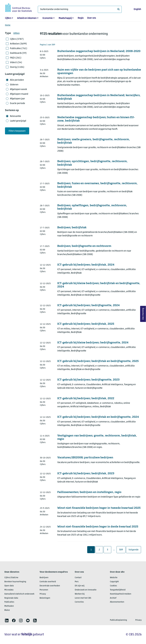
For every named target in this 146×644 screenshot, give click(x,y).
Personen (44, 590)
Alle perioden (17, 80)
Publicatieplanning (118, 620)
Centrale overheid (48, 582)
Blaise (7, 610)
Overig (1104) (17, 67)
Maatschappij (65, 18)
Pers (77, 582)
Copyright (114, 582)
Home (8, 25)
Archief (113, 598)
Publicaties (9, 602)
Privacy (43, 594)
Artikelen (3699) (18, 44)
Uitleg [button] (16, 33)
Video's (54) (16, 63)
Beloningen (45, 598)
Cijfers (8, 18)
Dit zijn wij (80, 586)
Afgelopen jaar (17, 99)
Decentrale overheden (50, 586)
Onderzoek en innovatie (86, 590)
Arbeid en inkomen (27, 18)
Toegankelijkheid (118, 590)
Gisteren (14, 85)
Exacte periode (18, 103)
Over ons (91, 18)
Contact (78, 578)
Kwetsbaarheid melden (121, 594)
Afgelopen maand (19, 94)
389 (122, 550)
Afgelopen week (18, 89)
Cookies (113, 586)
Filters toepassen (17, 131)
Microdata (9, 590)
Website (114, 578)
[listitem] (7, 620)
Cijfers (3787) (17, 39)
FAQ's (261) (16, 58)
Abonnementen (117, 602)
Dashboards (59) (18, 53)
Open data (9, 586)
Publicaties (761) (19, 48)
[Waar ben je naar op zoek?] (80, 9)
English (137, 9)
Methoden (9, 606)
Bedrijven (44, 578)
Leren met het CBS (83, 598)
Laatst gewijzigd (18, 121)
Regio (81, 18)
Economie (48, 18)
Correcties (79, 602)
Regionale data (11, 598)
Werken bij (80, 594)
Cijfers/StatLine (11, 578)
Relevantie (15, 116)
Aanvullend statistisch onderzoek (19, 594)
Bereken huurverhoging (15, 582)
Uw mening (143, 314)
